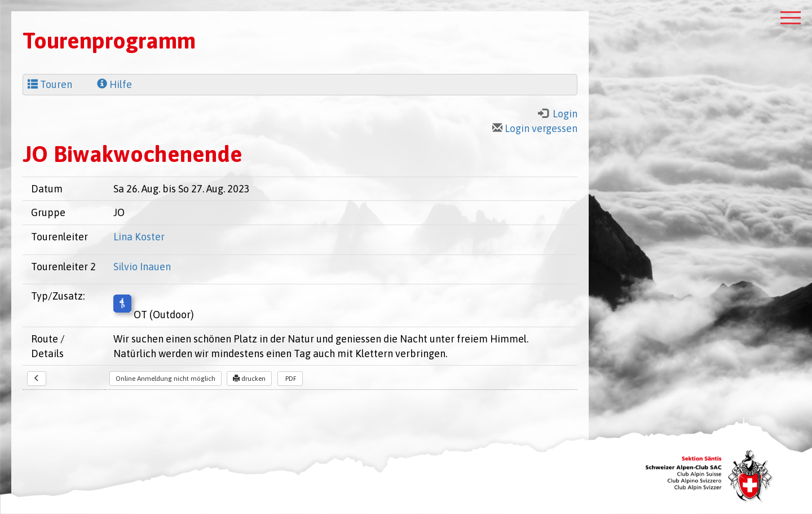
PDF (290, 379)
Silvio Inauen (142, 267)
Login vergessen (535, 128)
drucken (249, 379)
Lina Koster (139, 237)
